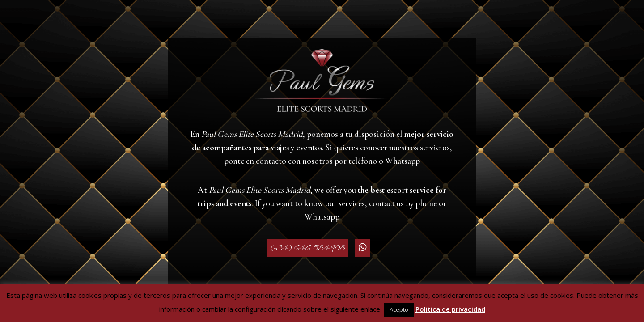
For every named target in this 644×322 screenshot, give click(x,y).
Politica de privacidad (450, 309)
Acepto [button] (399, 309)
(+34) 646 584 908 (308, 248)
